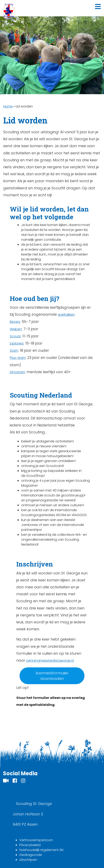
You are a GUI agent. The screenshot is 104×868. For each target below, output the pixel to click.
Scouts (15, 336)
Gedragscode (31, 855)
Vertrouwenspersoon (36, 840)
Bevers (15, 322)
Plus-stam (18, 358)
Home (8, 106)
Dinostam (17, 372)
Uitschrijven (28, 860)
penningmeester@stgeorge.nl (50, 661)
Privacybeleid (30, 845)
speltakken (66, 315)
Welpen (16, 329)
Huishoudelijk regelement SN (41, 850)
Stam (14, 351)
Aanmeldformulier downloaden (52, 676)
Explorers (17, 343)
